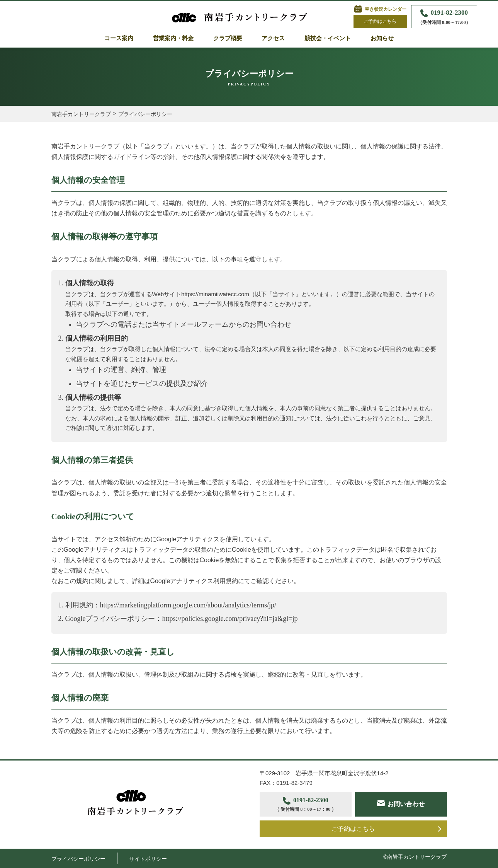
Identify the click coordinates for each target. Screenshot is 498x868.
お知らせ (382, 38)
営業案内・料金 (173, 38)
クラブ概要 (228, 38)
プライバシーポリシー (78, 859)
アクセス (273, 38)
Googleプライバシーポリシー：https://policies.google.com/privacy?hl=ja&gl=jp (182, 619)
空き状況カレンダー (386, 9)
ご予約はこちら (380, 21)
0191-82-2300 (444, 18)
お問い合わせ (406, 804)
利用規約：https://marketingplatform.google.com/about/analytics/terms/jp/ (171, 605)
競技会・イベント (328, 38)
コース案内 (119, 38)
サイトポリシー (148, 859)
